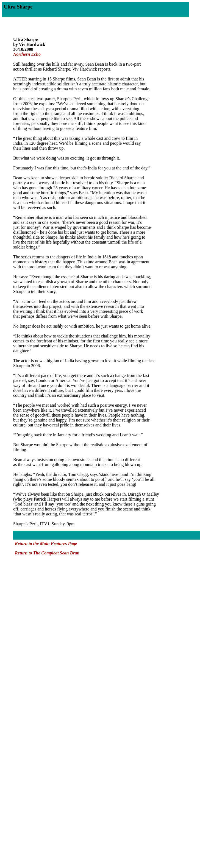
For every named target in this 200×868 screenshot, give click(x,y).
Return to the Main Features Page (46, 544)
